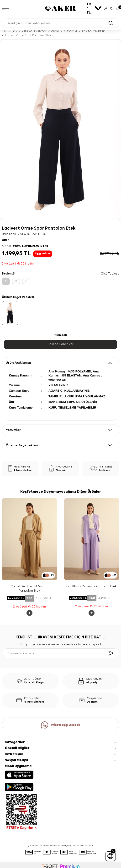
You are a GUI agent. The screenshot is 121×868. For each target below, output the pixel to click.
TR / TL (94, 8)
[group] (60, 130)
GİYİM (55, 32)
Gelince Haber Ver (60, 344)
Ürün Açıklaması (19, 363)
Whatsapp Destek (61, 725)
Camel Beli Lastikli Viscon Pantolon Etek (29, 589)
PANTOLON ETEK (93, 32)
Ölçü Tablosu (110, 274)
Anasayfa (10, 32)
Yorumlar (13, 430)
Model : (25, 246)
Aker (5, 240)
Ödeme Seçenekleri (22, 445)
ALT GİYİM (70, 32)
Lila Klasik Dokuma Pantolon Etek (92, 586)
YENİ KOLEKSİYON (34, 32)
